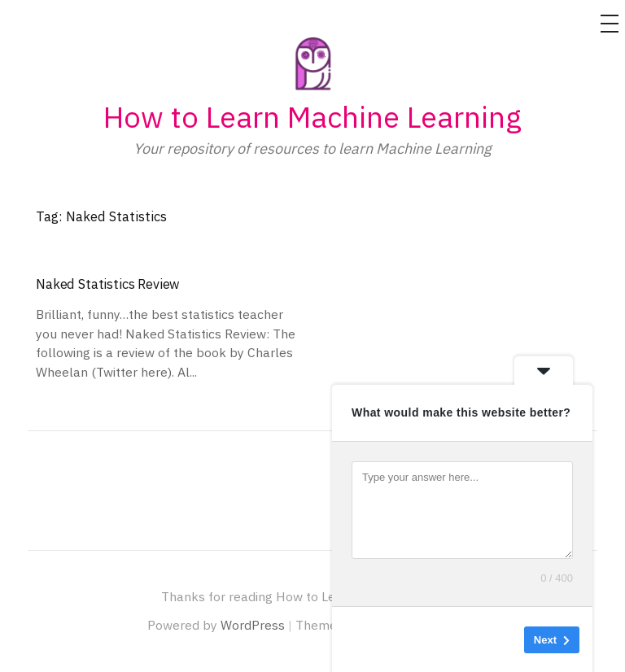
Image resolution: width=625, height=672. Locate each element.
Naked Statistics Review (108, 284)
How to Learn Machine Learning (312, 117)
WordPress (253, 625)
